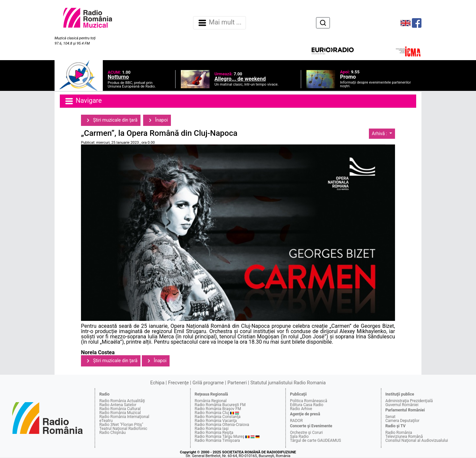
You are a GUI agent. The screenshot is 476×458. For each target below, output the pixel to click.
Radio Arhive (301, 409)
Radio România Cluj (212, 413)
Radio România (399, 433)
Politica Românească (309, 401)
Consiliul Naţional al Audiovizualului (417, 440)
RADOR (296, 421)
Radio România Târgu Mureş (219, 437)
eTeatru (106, 421)
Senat (391, 417)
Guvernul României (402, 405)
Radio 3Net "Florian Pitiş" (121, 425)
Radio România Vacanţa (216, 421)
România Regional (211, 401)
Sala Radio (299, 437)
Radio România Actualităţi (122, 401)
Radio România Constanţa (218, 417)
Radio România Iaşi (212, 429)
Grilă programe (208, 383)
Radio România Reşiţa (214, 433)
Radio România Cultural (120, 409)
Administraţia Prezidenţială (409, 401)
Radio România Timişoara (217, 440)
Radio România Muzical (120, 413)
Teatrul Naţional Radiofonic (123, 429)
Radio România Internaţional (124, 417)
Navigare (83, 101)
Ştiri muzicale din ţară (111, 120)
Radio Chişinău (112, 433)
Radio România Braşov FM (218, 409)
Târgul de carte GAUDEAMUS (315, 440)
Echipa (158, 383)
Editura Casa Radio (307, 405)
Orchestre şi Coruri (306, 433)
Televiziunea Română (404, 437)
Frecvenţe (178, 383)
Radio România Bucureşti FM (220, 405)
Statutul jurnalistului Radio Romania (288, 383)
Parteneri (237, 383)
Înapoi (157, 120)
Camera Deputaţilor (402, 421)
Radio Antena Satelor (118, 405)
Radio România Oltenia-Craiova (222, 425)
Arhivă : (380, 134)
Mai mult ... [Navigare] (219, 23)
